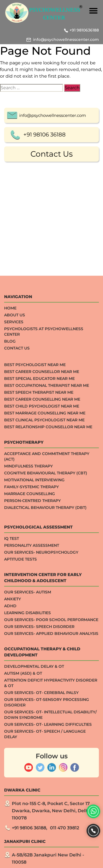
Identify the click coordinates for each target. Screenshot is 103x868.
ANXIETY (12, 733)
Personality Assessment (32, 679)
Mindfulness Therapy (28, 600)
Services (14, 456)
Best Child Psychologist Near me (42, 540)
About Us (15, 449)
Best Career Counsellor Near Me (42, 506)
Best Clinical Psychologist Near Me (44, 554)
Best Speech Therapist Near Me (39, 526)
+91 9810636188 (84, 30)
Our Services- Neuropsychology (41, 686)
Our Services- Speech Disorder (39, 761)
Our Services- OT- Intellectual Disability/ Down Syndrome (50, 849)
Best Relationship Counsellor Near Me (48, 561)
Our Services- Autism (28, 726)
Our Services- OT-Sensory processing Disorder (47, 836)
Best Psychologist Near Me (35, 499)
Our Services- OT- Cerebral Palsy (41, 827)
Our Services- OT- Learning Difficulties (48, 858)
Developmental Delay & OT (34, 800)
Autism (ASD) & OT (23, 807)
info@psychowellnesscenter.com (66, 40)
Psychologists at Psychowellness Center (44, 465)
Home (10, 442)
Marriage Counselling (30, 628)
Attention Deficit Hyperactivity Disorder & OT (51, 817)
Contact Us (52, 155)
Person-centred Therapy (32, 635)
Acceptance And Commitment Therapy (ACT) (47, 590)
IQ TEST (12, 672)
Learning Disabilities (27, 747)
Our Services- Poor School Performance (51, 754)
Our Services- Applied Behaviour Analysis (51, 767)
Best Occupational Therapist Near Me (47, 519)
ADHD (10, 740)
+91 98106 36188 (44, 135)
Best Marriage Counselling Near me (45, 547)
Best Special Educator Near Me (39, 512)
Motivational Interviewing (34, 614)
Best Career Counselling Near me (42, 533)
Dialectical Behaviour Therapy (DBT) (45, 641)
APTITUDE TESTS (20, 693)
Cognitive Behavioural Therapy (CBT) (46, 607)
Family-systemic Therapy (31, 621)
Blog (10, 475)
